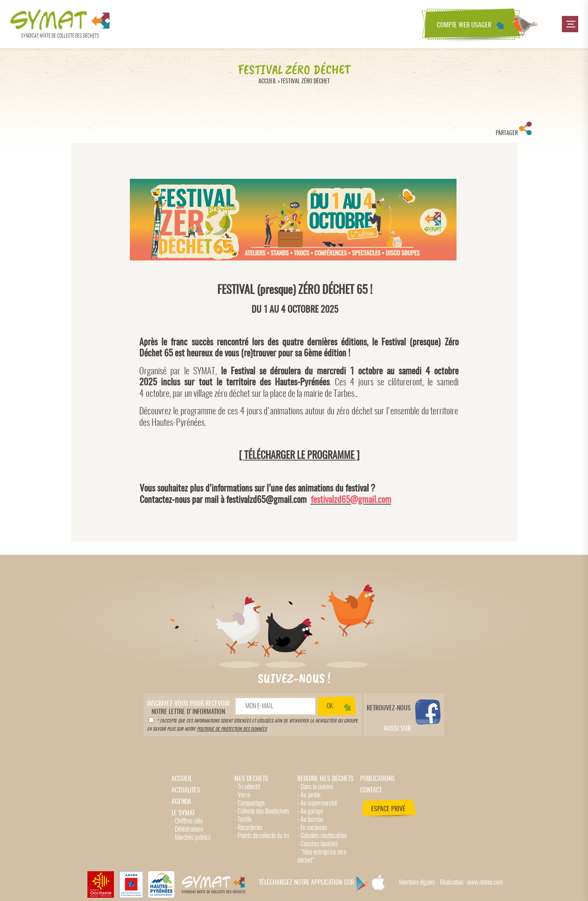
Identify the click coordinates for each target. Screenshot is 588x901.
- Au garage (310, 812)
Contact (371, 790)
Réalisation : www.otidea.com (471, 883)
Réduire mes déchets (325, 779)
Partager (514, 129)
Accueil (267, 81)
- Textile (243, 820)
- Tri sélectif (247, 787)
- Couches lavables (318, 844)
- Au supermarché (317, 803)
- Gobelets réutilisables (322, 836)
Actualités (186, 790)
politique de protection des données (232, 729)
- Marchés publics (191, 838)
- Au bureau (310, 820)
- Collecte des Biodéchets (262, 812)
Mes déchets (251, 779)
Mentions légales (417, 883)
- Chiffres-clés (187, 821)
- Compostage (249, 803)
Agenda (181, 802)
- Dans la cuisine (315, 787)
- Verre (242, 795)
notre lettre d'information (188, 708)
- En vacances (312, 828)
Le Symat (183, 813)
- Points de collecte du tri (262, 836)
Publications (378, 779)
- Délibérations (187, 830)
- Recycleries (248, 828)
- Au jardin (309, 795)
